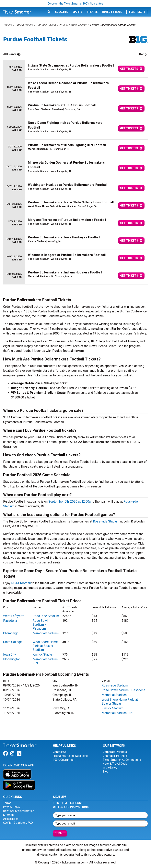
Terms (7, 803)
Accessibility (11, 819)
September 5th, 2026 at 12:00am (71, 502)
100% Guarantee (63, 760)
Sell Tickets (137, 12)
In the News (110, 768)
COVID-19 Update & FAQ (18, 823)
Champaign (11, 633)
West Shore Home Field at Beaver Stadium (45, 646)
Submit (60, 833)
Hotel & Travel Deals (115, 764)
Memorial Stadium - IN (117, 713)
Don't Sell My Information (19, 811)
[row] (75, 69)
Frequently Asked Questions (70, 756)
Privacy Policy (12, 807)
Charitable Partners (115, 756)
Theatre (92, 12)
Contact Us (60, 752)
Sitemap (8, 815)
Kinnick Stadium (44, 654)
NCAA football (21, 583)
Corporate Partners (115, 752)
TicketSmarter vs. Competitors (122, 760)
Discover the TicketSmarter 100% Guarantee (76, 4)
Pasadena (10, 621)
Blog (106, 772)
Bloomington (12, 659)
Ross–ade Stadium (106, 521)
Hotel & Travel (112, 12)
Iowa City (10, 654)
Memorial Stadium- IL (116, 695)
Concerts (61, 12)
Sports (77, 12)
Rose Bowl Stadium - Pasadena (40, 625)
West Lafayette (14, 616)
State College (12, 642)
